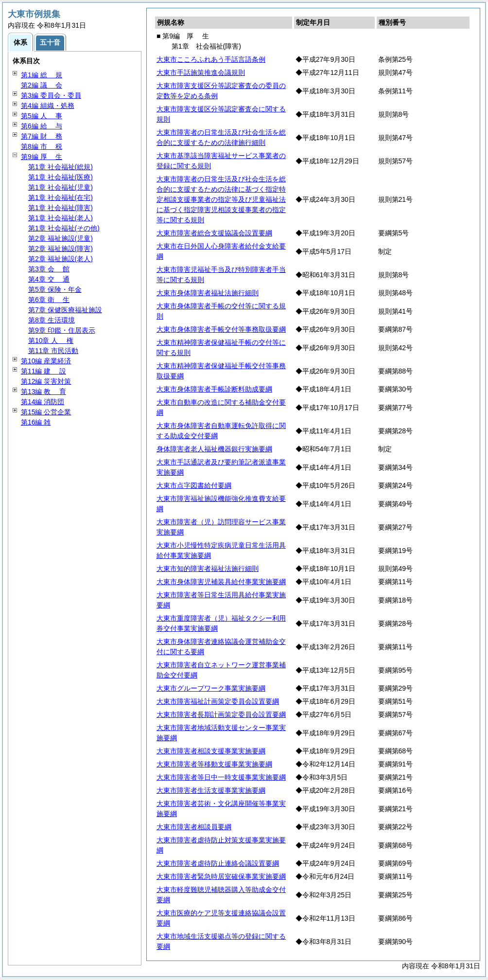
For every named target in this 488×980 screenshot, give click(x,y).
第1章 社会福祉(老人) (61, 218)
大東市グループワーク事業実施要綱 (211, 688)
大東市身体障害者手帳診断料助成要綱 (214, 389)
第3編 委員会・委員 (51, 95)
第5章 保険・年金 (55, 289)
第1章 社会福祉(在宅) (61, 197)
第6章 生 (49, 300)
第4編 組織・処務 (48, 106)
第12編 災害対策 (46, 381)
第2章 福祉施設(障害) (61, 249)
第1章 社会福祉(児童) (61, 187)
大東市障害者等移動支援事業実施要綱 (214, 764)
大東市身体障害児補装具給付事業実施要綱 (221, 582)
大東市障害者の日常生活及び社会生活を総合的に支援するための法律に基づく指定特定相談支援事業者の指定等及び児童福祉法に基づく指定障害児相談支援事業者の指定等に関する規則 (221, 199)
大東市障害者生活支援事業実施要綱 (211, 790)
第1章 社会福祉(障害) (61, 208)
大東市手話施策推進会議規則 (201, 72)
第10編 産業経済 (46, 361)
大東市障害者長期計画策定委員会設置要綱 (221, 714)
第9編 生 (42, 157)
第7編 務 (42, 136)
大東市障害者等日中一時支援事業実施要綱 (221, 777)
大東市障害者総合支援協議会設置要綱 (214, 233)
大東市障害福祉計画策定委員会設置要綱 (218, 701)
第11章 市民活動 (53, 351)
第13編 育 (44, 392)
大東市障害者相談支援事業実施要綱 (211, 751)
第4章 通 (49, 279)
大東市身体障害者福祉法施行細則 (208, 293)
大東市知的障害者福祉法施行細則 (208, 569)
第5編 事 (42, 116)
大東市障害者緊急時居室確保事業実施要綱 (221, 876)
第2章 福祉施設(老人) (61, 259)
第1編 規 (42, 75)
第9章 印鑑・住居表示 (62, 330)
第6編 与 (42, 126)
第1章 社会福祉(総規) (61, 167)
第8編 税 (42, 146)
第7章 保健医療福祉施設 (65, 310)
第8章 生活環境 (52, 320)
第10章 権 (51, 340)
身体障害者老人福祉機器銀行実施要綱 (214, 449)
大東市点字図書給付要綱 (194, 485)
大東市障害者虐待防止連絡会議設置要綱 (218, 863)
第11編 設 (44, 371)
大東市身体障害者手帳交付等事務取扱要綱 (221, 329)
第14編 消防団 (43, 402)
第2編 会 (42, 85)
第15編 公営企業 (46, 412)
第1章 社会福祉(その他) (64, 228)
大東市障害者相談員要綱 (194, 827)
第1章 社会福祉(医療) (61, 177)
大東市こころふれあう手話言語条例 (211, 59)
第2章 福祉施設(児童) (61, 238)
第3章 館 (49, 269)
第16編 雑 (36, 422)
